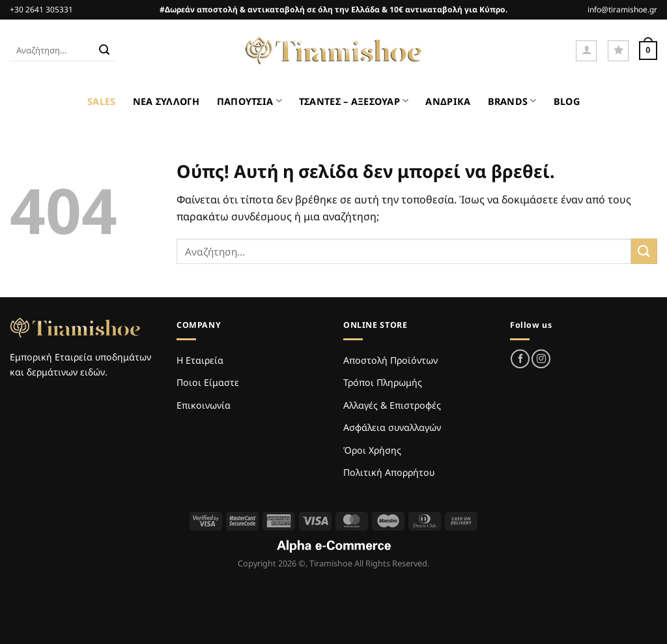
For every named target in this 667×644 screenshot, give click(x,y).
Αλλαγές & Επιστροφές (392, 405)
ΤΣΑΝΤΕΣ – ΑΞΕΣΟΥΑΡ (354, 101)
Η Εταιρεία (200, 360)
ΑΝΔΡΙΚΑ (448, 101)
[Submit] (104, 51)
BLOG (567, 101)
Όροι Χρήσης (372, 450)
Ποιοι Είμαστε (208, 382)
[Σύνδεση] (586, 51)
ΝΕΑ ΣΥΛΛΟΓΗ (166, 101)
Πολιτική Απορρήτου (389, 472)
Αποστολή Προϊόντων (390, 360)
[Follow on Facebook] (520, 359)
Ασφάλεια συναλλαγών (392, 427)
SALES (101, 101)
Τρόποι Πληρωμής (383, 382)
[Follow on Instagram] (541, 359)
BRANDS (512, 101)
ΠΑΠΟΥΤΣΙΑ (249, 101)
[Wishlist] (618, 51)
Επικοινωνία (204, 405)
